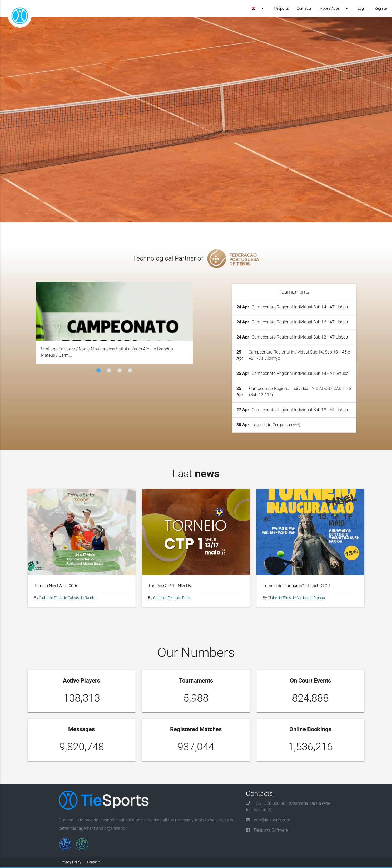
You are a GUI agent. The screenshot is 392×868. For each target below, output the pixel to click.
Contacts (304, 8)
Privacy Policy (71, 862)
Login (362, 8)
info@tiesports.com (272, 820)
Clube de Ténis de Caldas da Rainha (68, 598)
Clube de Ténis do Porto (172, 598)
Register (381, 8)
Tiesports (281, 8)
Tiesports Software (271, 830)
